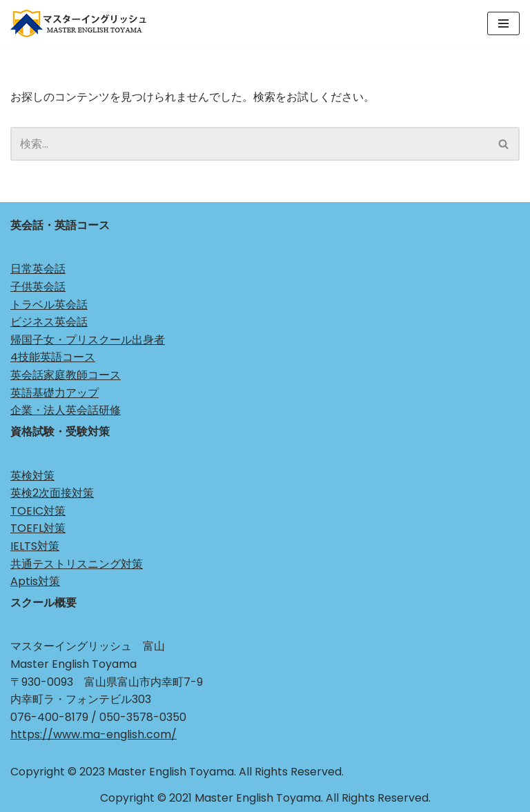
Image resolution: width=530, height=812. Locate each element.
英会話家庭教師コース (66, 375)
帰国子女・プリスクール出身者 (88, 340)
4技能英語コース (53, 357)
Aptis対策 (35, 581)
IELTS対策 (35, 546)
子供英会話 (38, 287)
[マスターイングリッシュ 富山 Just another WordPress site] (83, 23)
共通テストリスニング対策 (77, 564)
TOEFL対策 (38, 528)
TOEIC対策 (38, 511)
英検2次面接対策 (52, 493)
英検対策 (32, 476)
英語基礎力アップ (55, 393)
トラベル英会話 (49, 305)
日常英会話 (38, 269)
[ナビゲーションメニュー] (503, 23)
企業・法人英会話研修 (66, 410)
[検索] (249, 144)
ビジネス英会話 (49, 322)
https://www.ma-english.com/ (94, 734)
